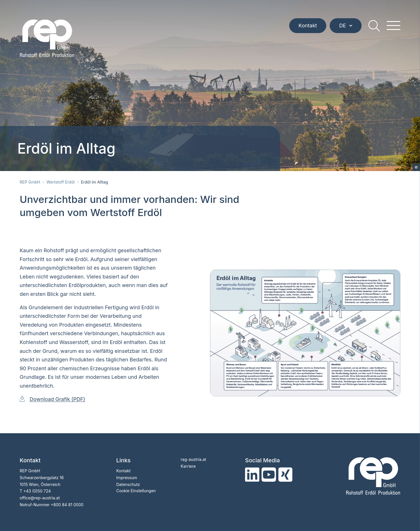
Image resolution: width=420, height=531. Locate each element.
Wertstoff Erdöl (61, 182)
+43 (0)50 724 (37, 491)
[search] (374, 26)
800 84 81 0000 (68, 505)
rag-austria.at (193, 459)
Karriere (188, 466)
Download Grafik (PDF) (57, 399)
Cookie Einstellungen (136, 491)
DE (346, 26)
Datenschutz (128, 484)
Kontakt (308, 26)
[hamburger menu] (394, 26)
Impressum (127, 478)
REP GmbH (30, 182)
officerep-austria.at (40, 498)
